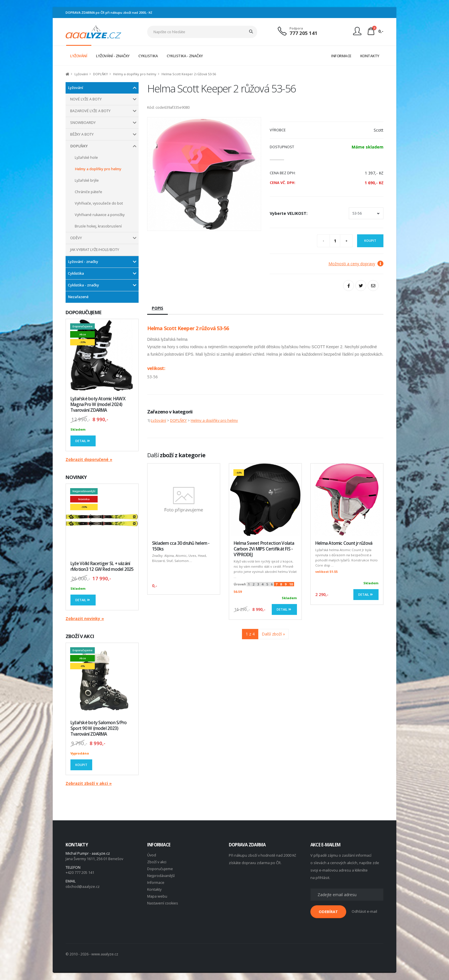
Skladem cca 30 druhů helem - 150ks (181, 546)
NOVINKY (76, 477)
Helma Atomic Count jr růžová (344, 543)
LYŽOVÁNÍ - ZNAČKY (113, 56)
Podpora (296, 28)
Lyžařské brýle (87, 180)
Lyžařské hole (86, 158)
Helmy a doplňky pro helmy (135, 74)
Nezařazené (78, 297)
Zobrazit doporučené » (89, 459)
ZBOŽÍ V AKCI (80, 636)
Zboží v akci (157, 862)
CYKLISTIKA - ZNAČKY (185, 56)
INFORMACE (341, 56)
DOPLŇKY (101, 74)
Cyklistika (76, 273)
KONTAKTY (370, 56)
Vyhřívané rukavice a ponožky (100, 215)
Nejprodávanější (161, 876)
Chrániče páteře (88, 192)
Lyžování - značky (83, 262)
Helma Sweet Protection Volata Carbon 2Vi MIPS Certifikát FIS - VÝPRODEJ (264, 549)
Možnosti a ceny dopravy (356, 264)
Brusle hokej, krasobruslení (98, 226)
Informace (156, 883)
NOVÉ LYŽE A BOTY (86, 99)
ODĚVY (76, 238)
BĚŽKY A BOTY (82, 134)
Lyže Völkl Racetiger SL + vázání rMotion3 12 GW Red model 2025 (102, 566)
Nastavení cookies (163, 903)
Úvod (152, 855)
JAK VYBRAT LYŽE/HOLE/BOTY (95, 250)
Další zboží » (273, 634)
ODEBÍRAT (328, 912)
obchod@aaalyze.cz (83, 887)
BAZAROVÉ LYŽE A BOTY (90, 111)
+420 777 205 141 (80, 873)
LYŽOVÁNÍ (79, 56)
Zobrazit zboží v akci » (89, 783)
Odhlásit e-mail (364, 911)
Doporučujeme (160, 869)
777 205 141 (304, 33)
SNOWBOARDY (83, 123)
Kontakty (154, 889)
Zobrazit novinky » (85, 618)
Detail (83, 441)
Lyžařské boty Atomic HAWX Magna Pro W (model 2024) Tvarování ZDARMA (98, 404)
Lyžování (81, 74)
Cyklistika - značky (83, 285)
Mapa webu (157, 896)
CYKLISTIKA (148, 56)
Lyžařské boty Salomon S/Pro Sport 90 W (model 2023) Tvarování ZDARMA (99, 728)
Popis (157, 308)
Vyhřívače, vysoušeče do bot (99, 203)
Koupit (81, 765)
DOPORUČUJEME (83, 312)
